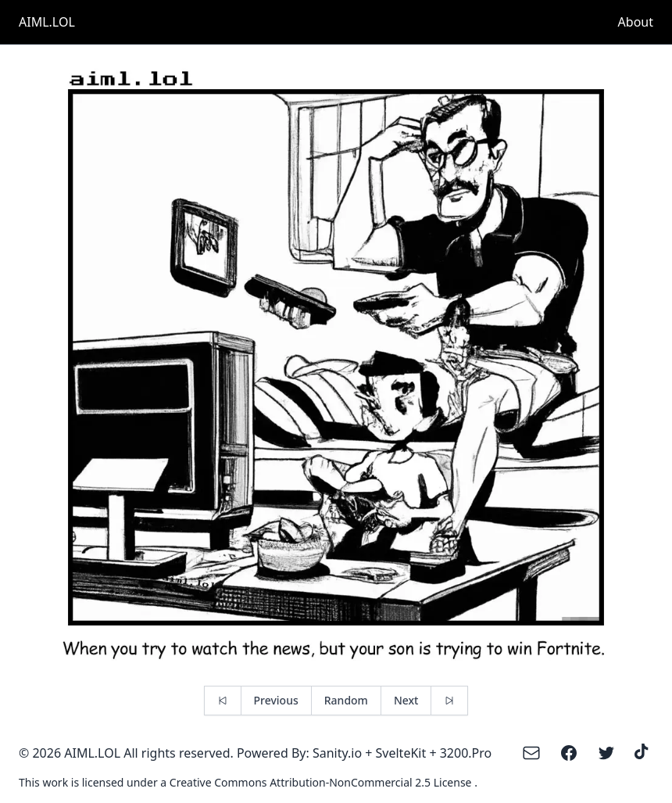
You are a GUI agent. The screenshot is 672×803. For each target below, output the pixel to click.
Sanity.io (337, 753)
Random (346, 700)
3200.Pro (466, 753)
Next (406, 700)
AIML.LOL (47, 22)
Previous (276, 700)
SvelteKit (401, 753)
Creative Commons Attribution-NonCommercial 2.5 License (322, 782)
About (636, 22)
